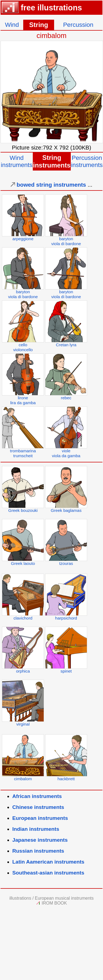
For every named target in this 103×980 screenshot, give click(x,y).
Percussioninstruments (87, 161)
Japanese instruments (40, 840)
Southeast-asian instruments (48, 873)
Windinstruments (17, 161)
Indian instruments (36, 829)
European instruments (40, 818)
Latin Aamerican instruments (48, 862)
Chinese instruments (38, 807)
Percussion (78, 25)
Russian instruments (38, 851)
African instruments (37, 796)
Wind (12, 25)
